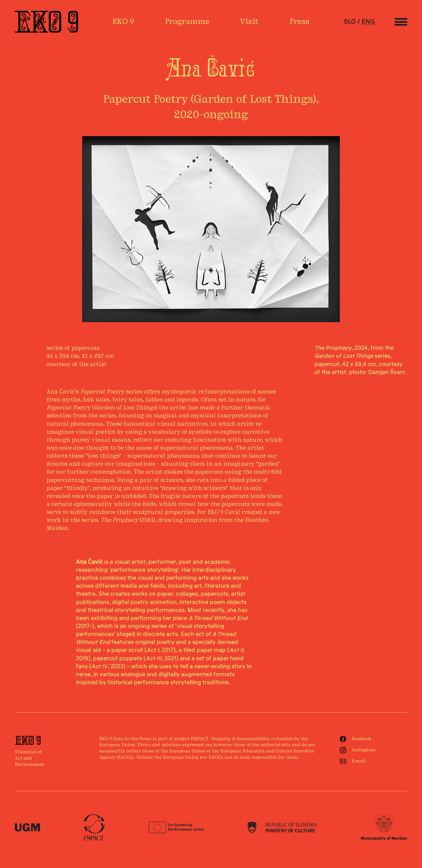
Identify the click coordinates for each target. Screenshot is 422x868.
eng (368, 22)
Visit (249, 22)
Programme (187, 22)
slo (350, 22)
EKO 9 (123, 22)
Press (299, 22)
